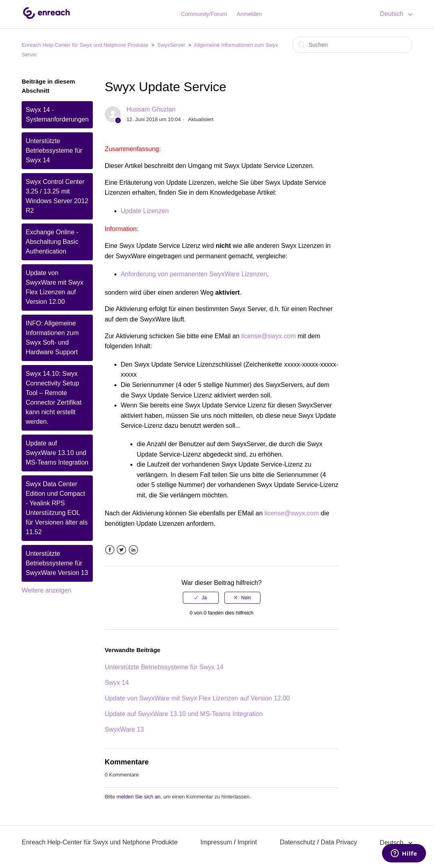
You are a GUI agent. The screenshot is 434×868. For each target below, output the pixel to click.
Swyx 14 (117, 683)
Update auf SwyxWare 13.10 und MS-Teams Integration (57, 453)
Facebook (110, 550)
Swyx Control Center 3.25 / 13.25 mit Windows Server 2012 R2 (57, 196)
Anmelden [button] (249, 14)
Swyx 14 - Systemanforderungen (57, 115)
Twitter (121, 550)
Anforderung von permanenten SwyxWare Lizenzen (194, 274)
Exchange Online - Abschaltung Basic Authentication (52, 242)
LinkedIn (133, 550)
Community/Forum (204, 14)
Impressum (216, 842)
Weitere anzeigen (46, 590)
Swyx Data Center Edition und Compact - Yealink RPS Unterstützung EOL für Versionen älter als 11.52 (57, 508)
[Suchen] (352, 45)
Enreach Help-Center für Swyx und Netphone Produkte (85, 45)
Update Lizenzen (145, 211)
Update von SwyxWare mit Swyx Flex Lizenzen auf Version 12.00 (54, 287)
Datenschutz (297, 842)
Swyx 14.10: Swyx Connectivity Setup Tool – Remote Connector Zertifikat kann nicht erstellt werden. (54, 398)
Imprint (247, 842)
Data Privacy (339, 842)
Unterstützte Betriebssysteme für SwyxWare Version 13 (57, 563)
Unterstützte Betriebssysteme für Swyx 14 (54, 151)
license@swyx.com (268, 336)
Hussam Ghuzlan (151, 109)
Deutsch (393, 14)
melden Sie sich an (138, 797)
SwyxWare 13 (124, 729)
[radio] (201, 598)
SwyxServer (171, 45)
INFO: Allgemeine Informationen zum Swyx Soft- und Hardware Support (52, 338)
